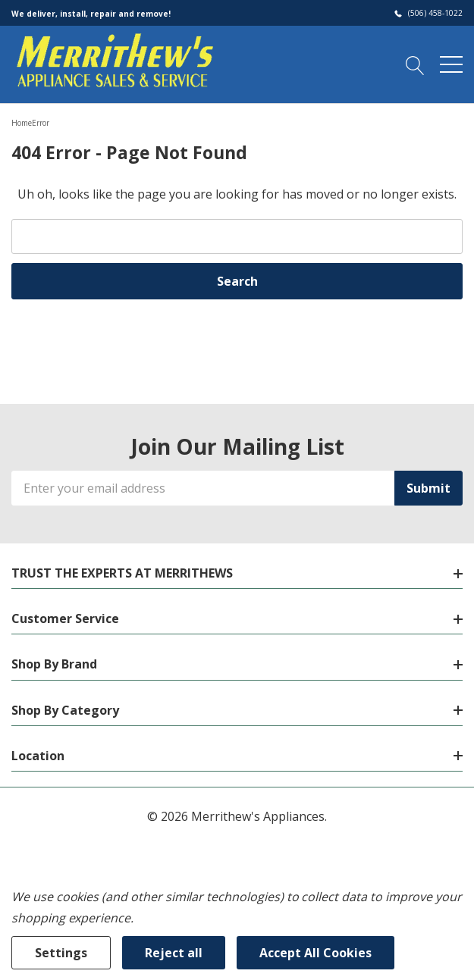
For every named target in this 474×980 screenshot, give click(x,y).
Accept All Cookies (315, 953)
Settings (61, 953)
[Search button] (415, 64)
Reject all (174, 953)
